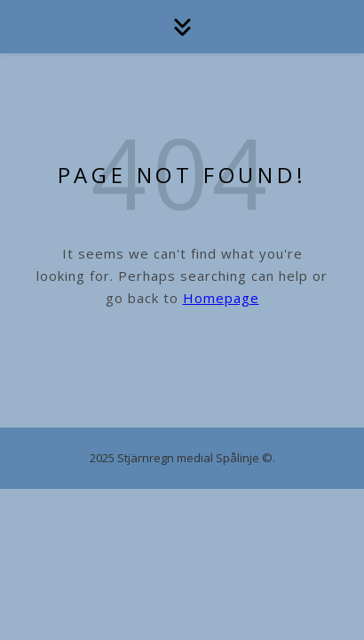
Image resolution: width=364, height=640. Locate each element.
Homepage (221, 298)
